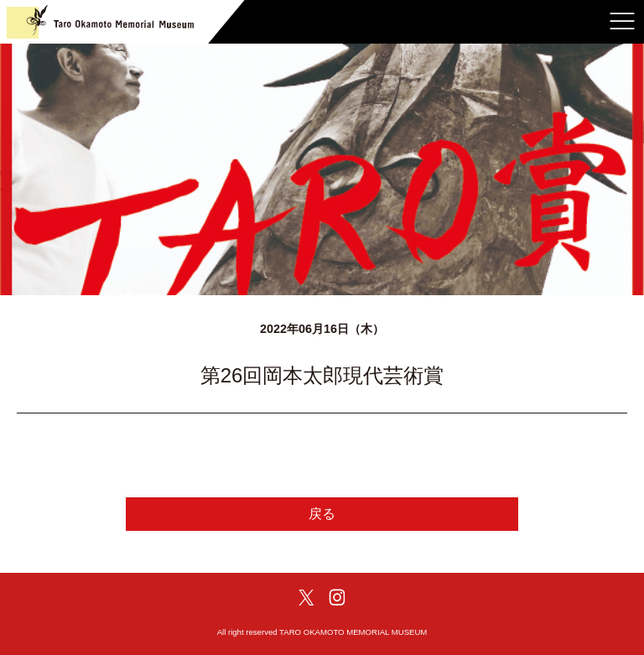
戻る (322, 514)
